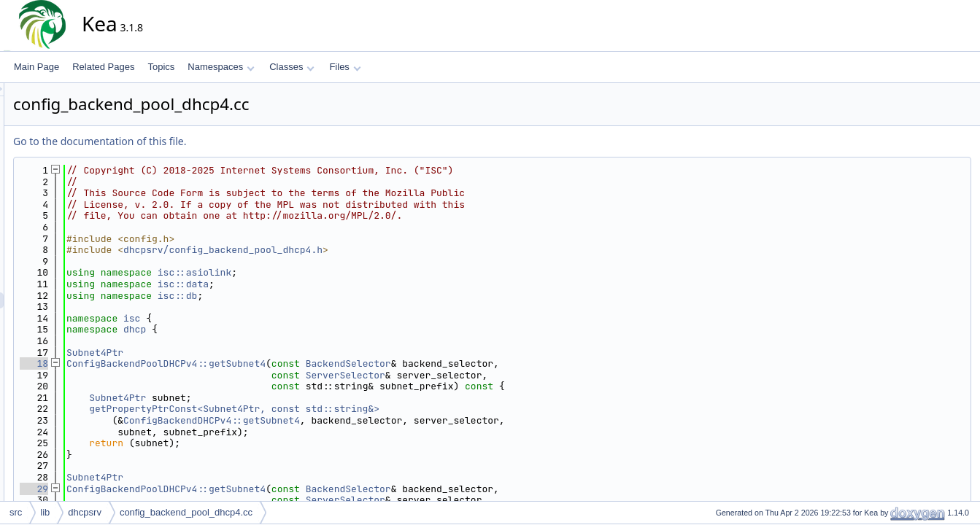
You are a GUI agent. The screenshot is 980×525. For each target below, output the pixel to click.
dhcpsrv (85, 512)
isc (263, 318)
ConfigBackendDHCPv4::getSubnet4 (343, 420)
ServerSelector (477, 375)
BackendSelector (480, 363)
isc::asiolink (326, 272)
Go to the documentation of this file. (231, 141)
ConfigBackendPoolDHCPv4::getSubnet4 (297, 363)
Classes (292, 67)
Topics (161, 67)
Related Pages (103, 67)
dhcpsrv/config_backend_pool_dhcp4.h (354, 250)
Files (345, 67)
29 (165, 489)
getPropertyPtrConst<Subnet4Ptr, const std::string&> (366, 409)
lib (45, 512)
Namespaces (221, 67)
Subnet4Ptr (226, 353)
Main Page (36, 67)
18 (165, 363)
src (16, 512)
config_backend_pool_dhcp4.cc (186, 512)
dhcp (266, 329)
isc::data (315, 284)
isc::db (309, 296)
